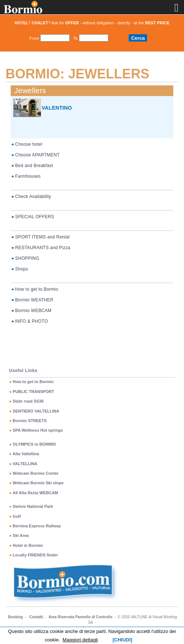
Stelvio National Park (33, 506)
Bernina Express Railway (37, 526)
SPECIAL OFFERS (35, 217)
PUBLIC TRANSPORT (33, 392)
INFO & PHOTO (32, 321)
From (34, 38)
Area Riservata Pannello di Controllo (80, 617)
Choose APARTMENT (37, 155)
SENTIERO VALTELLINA (36, 411)
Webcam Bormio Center (36, 473)
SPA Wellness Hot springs (38, 430)
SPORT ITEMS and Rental (42, 237)
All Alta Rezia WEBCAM (35, 493)
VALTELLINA (25, 464)
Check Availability (33, 197)
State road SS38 (28, 401)
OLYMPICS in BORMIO (34, 444)
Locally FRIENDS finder (35, 555)
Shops (22, 269)
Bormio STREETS (29, 421)
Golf (17, 516)
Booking (15, 617)
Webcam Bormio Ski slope (38, 483)
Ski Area (21, 535)
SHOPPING (27, 258)
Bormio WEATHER (34, 300)
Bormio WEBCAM (33, 311)
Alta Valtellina (26, 454)
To (76, 38)
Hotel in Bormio (28, 545)
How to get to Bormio (37, 289)
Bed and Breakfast (34, 166)
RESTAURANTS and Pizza (43, 248)
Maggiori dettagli (80, 640)
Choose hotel (29, 144)
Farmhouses (28, 176)
